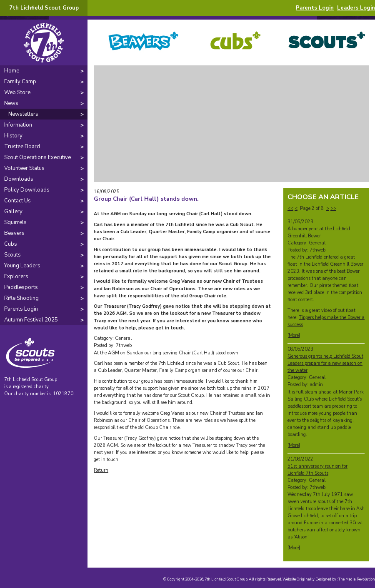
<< (290, 208)
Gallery (13, 212)
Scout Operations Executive (37, 157)
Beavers (14, 233)
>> (333, 208)
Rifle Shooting (21, 298)
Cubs (11, 244)
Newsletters (23, 114)
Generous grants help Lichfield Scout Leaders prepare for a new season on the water (325, 363)
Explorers (16, 277)
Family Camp (20, 82)
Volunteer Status (24, 168)
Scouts (12, 255)
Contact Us (17, 201)
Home (12, 71)
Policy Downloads (27, 190)
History (13, 136)
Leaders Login (356, 8)
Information (18, 125)
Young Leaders (22, 266)
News (11, 103)
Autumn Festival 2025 (31, 320)
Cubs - (231, 42)
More (294, 335)
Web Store (17, 92)
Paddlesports (21, 287)
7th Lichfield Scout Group (44, 8)
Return (101, 470)
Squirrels (15, 222)
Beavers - (140, 42)
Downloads (19, 179)
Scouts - (323, 42)
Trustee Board (22, 147)
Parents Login (315, 8)
